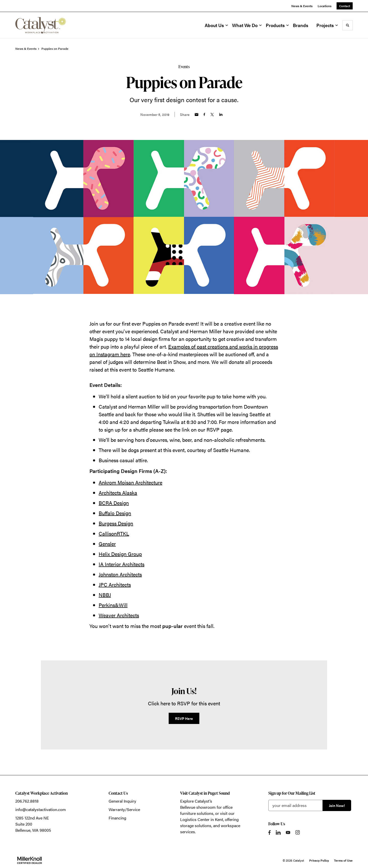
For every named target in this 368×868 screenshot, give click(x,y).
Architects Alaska (118, 492)
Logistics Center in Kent (202, 819)
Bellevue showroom (198, 807)
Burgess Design (116, 523)
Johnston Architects (120, 574)
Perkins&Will (113, 605)
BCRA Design (114, 503)
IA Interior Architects (122, 564)
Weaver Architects (119, 615)
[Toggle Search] (348, 25)
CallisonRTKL (114, 533)
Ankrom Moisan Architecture (130, 482)
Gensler (107, 544)
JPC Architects (115, 584)
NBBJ (105, 595)
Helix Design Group (120, 554)
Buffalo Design (115, 513)
